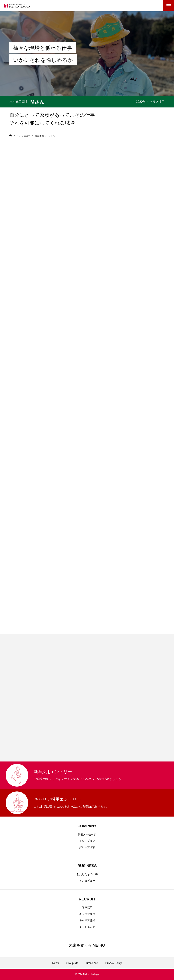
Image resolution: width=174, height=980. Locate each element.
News (55, 963)
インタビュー (87, 881)
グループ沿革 (87, 847)
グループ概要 (87, 841)
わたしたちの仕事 (87, 874)
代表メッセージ (87, 834)
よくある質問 (87, 927)
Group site (72, 963)
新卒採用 (87, 908)
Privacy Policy (114, 963)
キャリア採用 (87, 914)
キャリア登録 (87, 920)
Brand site (92, 963)
